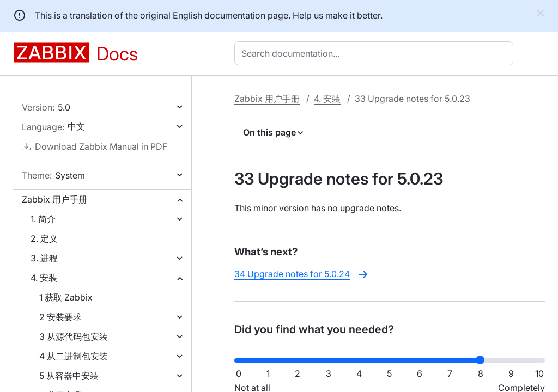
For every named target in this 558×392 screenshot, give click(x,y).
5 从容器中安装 (69, 376)
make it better (353, 15)
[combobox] (376, 53)
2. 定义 (44, 238)
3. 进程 (44, 258)
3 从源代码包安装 (74, 336)
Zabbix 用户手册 (54, 199)
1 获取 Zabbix (66, 297)
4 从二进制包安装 (74, 356)
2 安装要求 (60, 317)
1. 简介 (43, 219)
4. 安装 (44, 278)
